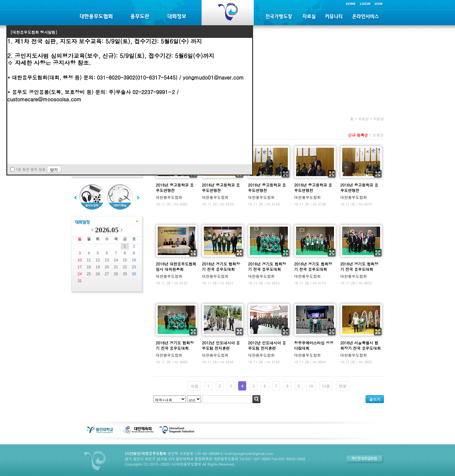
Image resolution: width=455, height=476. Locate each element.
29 (125, 274)
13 (107, 260)
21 (116, 267)
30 (134, 274)
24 (80, 274)
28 (116, 274)
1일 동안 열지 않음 (31, 169)
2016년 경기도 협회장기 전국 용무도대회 (221, 266)
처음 (194, 386)
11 (89, 260)
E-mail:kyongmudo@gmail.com (247, 453)
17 (80, 267)
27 (107, 274)
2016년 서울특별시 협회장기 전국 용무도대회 (361, 345)
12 (98, 260)
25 (89, 274)
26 (98, 274)
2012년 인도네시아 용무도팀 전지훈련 (221, 345)
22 (125, 267)
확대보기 (285, 174)
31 (80, 281)
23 (134, 267)
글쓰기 (375, 399)
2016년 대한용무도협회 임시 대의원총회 (176, 266)
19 (98, 267)
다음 (326, 386)
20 (107, 267)
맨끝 (343, 386)
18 (89, 267)
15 (125, 260)
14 (116, 260)
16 (134, 260)
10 (80, 260)
